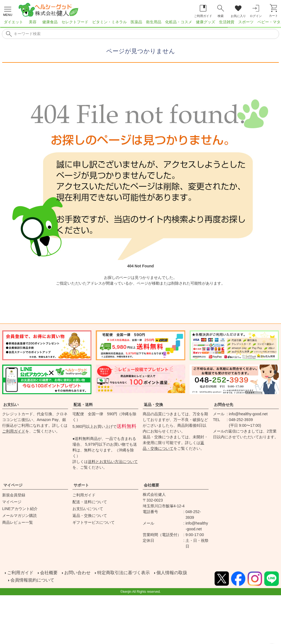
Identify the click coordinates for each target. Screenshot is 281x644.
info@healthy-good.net (248, 414)
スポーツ (246, 22)
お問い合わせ (77, 572)
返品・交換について (90, 516)
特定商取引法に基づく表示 (123, 572)
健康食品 (50, 22)
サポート (81, 485)
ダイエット (13, 22)
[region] (140, 24)
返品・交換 (153, 405)
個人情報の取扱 (171, 572)
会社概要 (151, 485)
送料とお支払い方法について (113, 462)
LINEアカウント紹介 (20, 509)
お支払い (11, 405)
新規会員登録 (14, 495)
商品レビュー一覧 (18, 522)
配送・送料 (83, 405)
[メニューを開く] (8, 11)
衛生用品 (154, 22)
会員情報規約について (33, 579)
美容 (33, 22)
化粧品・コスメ (179, 22)
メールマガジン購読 (19, 516)
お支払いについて (88, 509)
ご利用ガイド (14, 431)
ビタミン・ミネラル (109, 22)
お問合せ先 (224, 405)
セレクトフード (75, 22)
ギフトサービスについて (94, 522)
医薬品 (136, 22)
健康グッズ (206, 22)
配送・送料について (90, 502)
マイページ (13, 485)
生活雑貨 (227, 22)
